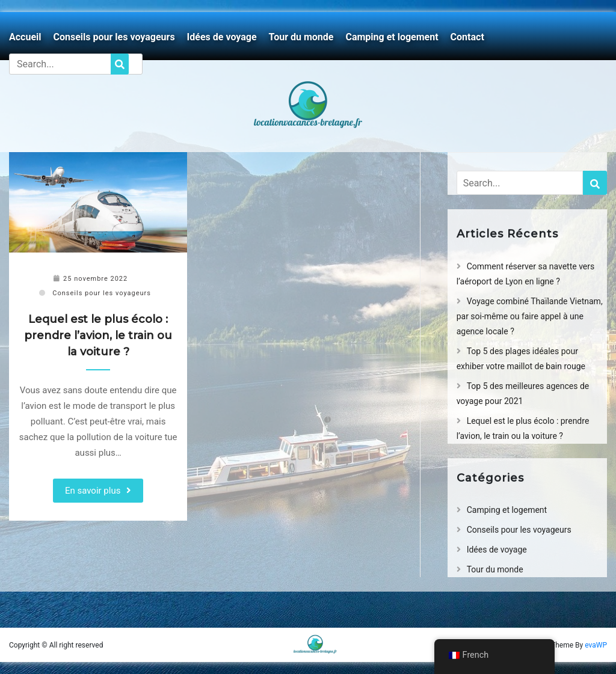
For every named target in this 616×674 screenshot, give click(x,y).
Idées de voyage (222, 37)
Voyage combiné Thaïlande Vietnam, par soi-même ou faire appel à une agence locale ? (530, 316)
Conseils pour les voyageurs (114, 37)
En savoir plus (93, 491)
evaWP (596, 645)
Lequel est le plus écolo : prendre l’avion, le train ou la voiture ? (98, 335)
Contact (467, 37)
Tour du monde (301, 37)
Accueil (25, 37)
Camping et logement (392, 37)
